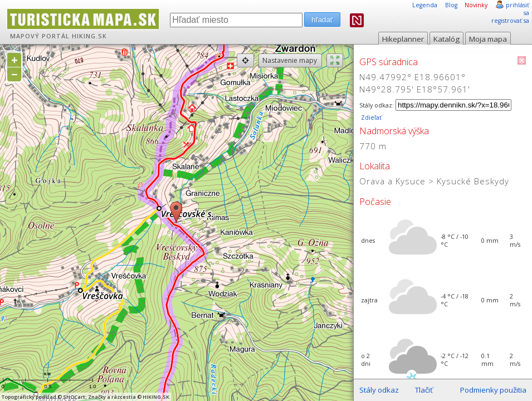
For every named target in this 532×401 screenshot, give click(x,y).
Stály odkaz (379, 390)
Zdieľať (370, 118)
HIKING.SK (89, 36)
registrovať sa (510, 21)
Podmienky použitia (493, 390)
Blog (451, 5)
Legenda (425, 5)
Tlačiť (424, 390)
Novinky (476, 5)
